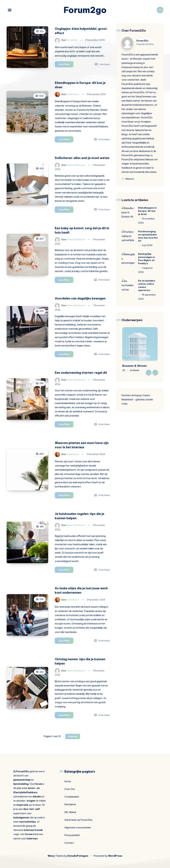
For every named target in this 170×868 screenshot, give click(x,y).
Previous (149, 373)
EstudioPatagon (78, 856)
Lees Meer (66, 65)
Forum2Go (142, 41)
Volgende (73, 736)
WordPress (115, 856)
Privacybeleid (72, 835)
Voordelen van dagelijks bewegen (80, 298)
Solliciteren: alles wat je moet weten (82, 158)
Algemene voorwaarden (78, 828)
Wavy (51, 856)
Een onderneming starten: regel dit (81, 373)
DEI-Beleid (70, 812)
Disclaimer (70, 804)
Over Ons (70, 789)
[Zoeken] (160, 10)
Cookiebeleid (72, 797)
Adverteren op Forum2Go (78, 820)
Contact (69, 843)
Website (128, 179)
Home (68, 781)
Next (155, 373)
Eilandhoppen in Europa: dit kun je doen (147, 211)
